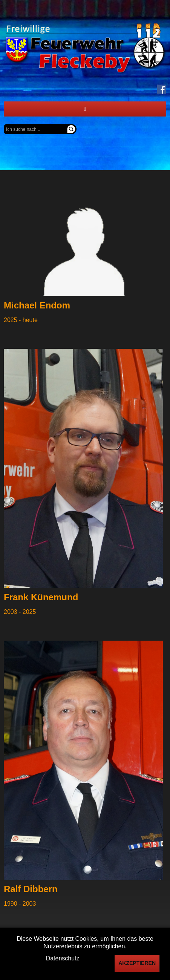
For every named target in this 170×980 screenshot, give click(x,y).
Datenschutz (63, 958)
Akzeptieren (137, 963)
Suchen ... (4, 124)
